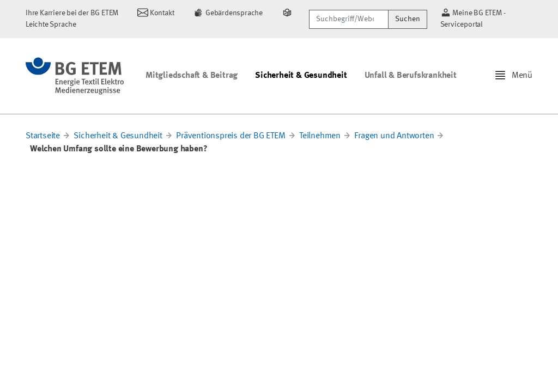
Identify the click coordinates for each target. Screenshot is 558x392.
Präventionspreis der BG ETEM (231, 136)
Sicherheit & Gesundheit (301, 76)
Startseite (43, 136)
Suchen (408, 19)
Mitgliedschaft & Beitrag (192, 76)
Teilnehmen (320, 136)
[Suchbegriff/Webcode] (348, 19)
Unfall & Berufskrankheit (411, 76)
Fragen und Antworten (394, 136)
